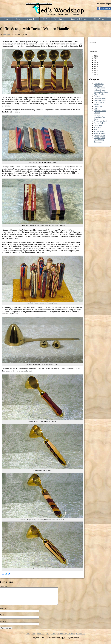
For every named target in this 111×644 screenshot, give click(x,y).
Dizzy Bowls (99, 94)
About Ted (32, 19)
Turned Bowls (99, 131)
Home (6, 19)
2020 (96, 62)
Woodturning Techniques (99, 141)
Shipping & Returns (79, 19)
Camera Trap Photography (99, 85)
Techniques (59, 19)
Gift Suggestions (100, 98)
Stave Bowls (99, 125)
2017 (96, 69)
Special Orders (99, 123)
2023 (96, 56)
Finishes (97, 96)
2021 (96, 60)
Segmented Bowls (101, 121)
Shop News (99, 19)
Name (3, 612)
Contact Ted (81, 637)
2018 (96, 66)
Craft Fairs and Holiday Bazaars (100, 89)
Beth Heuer (7, 34)
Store (18, 19)
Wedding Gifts (99, 138)
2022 (96, 58)
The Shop (97, 127)
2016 (96, 71)
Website (3, 625)
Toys (96, 129)
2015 (96, 73)
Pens (96, 109)
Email (3, 619)
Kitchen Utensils (100, 100)
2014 (96, 75)
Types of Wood (99, 134)
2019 (96, 64)
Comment (4, 586)
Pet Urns (97, 115)
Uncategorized (99, 136)
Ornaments (98, 107)
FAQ (45, 19)
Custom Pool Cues (101, 92)
